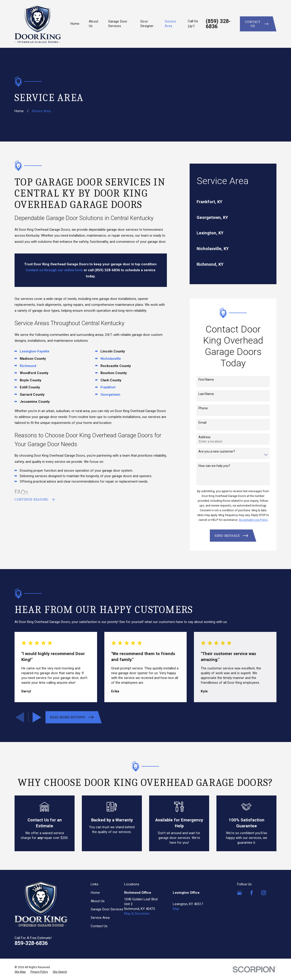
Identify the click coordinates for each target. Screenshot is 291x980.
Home (95, 893)
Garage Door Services (107, 909)
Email (202, 423)
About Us (98, 901)
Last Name (206, 394)
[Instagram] (264, 893)
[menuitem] (233, 202)
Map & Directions (137, 914)
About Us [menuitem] (94, 24)
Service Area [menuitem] (170, 24)
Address (204, 437)
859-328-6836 (31, 943)
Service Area (100, 918)
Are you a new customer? (217, 451)
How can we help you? (214, 466)
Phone (203, 408)
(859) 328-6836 (218, 24)
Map (176, 909)
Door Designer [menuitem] (147, 24)
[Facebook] (252, 893)
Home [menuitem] (75, 24)
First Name (206, 380)
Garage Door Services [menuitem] (118, 24)
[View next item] (37, 717)
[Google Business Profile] (240, 893)
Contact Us (99, 926)
